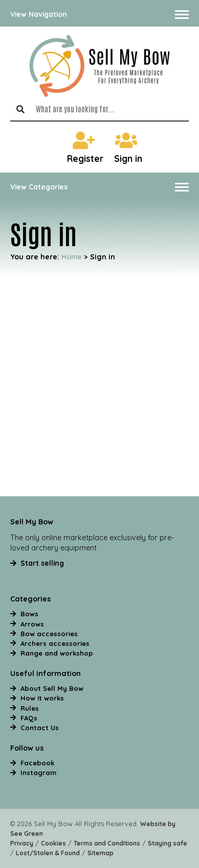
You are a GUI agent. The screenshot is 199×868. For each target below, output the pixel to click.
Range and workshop (57, 653)
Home (72, 257)
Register (85, 148)
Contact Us (40, 728)
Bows (29, 614)
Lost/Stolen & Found (48, 853)
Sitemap (101, 853)
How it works (42, 698)
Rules (30, 708)
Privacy (22, 843)
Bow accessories (49, 634)
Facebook (37, 763)
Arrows (32, 624)
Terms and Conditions (107, 843)
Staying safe (168, 843)
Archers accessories (55, 643)
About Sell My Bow (52, 688)
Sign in (128, 148)
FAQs (29, 718)
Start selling (42, 563)
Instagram (38, 773)
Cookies (53, 843)
